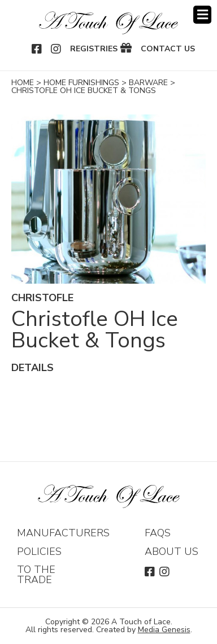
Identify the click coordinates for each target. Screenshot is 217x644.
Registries (94, 49)
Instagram (57, 49)
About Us (172, 552)
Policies (39, 552)
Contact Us (168, 49)
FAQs (158, 533)
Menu (202, 15)
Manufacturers (63, 533)
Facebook (37, 49)
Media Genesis (164, 630)
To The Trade (36, 575)
